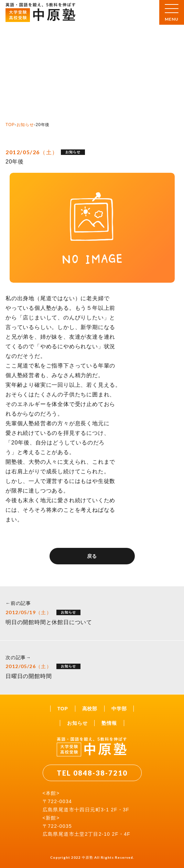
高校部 (90, 709)
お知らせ (25, 125)
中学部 (119, 709)
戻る (92, 556)
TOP (10, 125)
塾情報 (109, 723)
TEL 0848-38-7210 (92, 773)
